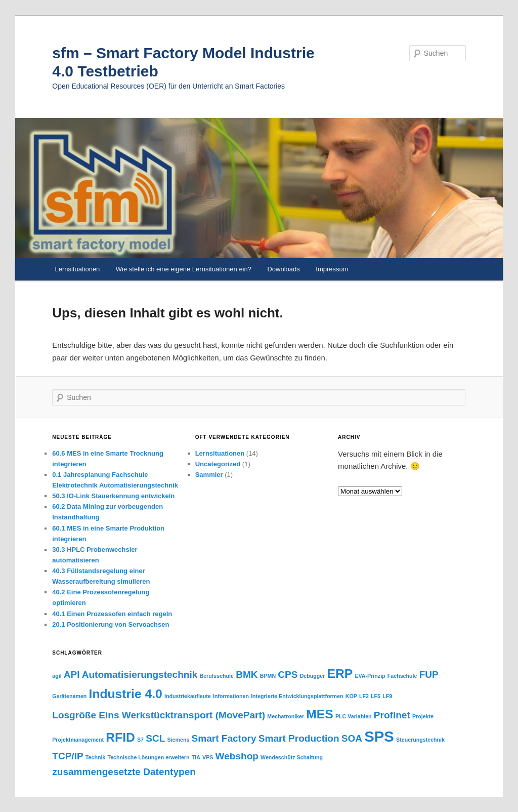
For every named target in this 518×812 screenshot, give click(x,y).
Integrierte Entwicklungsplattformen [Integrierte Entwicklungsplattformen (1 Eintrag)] (297, 696)
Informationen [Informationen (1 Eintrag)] (231, 696)
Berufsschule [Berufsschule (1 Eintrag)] (217, 676)
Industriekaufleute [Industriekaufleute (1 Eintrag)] (188, 696)
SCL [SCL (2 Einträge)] (155, 738)
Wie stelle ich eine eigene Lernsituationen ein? (184, 269)
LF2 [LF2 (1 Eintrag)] (364, 696)
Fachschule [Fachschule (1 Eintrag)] (402, 676)
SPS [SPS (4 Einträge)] (379, 736)
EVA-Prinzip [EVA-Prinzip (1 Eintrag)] (370, 676)
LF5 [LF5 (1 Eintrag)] (376, 696)
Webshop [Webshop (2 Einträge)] (237, 756)
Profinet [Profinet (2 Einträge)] (392, 715)
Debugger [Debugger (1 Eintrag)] (313, 676)
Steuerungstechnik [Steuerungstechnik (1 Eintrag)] (420, 740)
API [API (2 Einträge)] (72, 675)
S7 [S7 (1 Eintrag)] (140, 740)
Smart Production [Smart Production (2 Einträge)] (299, 738)
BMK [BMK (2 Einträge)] (247, 675)
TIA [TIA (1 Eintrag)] (196, 757)
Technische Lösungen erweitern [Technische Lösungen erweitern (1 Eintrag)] (148, 757)
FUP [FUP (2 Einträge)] (429, 675)
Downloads (283, 269)
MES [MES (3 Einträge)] (319, 714)
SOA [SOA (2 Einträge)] (352, 738)
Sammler (209, 475)
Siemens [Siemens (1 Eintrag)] (178, 740)
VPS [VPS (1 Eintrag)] (208, 757)
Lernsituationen (77, 269)
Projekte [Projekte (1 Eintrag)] (423, 716)
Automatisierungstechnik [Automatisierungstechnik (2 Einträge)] (140, 675)
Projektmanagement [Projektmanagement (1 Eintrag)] (78, 740)
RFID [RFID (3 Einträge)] (120, 737)
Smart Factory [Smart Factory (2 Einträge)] (224, 738)
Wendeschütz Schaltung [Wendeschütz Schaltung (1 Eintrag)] (292, 757)
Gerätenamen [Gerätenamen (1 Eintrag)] (69, 696)
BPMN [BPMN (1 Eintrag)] (268, 676)
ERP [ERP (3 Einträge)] (340, 674)
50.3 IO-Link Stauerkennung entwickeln (113, 496)
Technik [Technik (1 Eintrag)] (95, 757)
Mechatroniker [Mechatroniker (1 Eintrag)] (286, 716)
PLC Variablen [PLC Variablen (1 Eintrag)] (354, 716)
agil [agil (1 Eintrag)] (57, 676)
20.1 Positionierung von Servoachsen (111, 624)
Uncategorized (218, 464)
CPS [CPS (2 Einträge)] (288, 675)
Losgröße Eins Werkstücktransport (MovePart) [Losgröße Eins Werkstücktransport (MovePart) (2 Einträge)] (159, 715)
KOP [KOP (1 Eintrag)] (351, 696)
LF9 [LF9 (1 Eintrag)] (387, 696)
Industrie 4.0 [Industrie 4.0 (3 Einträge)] (126, 694)
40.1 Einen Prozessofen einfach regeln (112, 614)
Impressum (332, 269)
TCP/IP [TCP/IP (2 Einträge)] (68, 756)
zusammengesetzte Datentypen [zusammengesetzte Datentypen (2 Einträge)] (124, 772)
